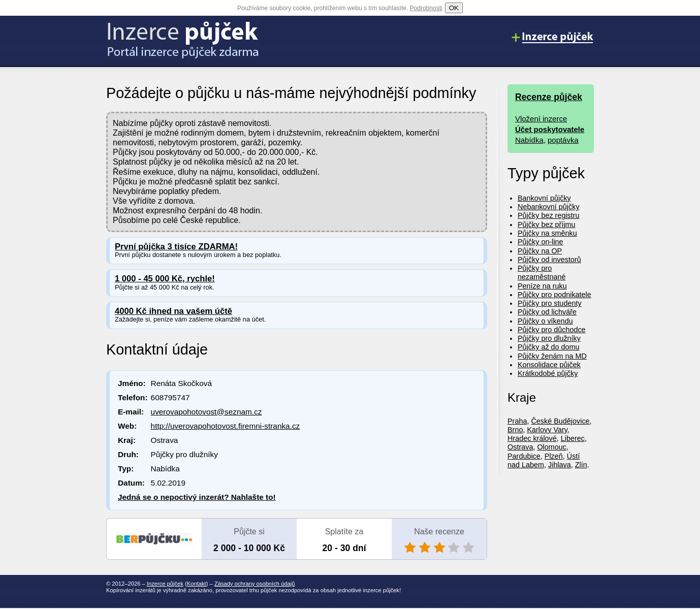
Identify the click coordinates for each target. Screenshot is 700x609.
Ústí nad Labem (544, 460)
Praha (517, 421)
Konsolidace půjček (549, 365)
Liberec (573, 438)
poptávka (563, 140)
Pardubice (524, 456)
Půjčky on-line (540, 242)
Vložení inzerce (541, 119)
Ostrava (520, 447)
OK (454, 8)
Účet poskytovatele (550, 129)
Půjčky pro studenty (550, 303)
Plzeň (554, 456)
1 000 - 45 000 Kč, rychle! (165, 279)
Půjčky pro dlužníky (549, 338)
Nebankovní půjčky (549, 207)
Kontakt (197, 584)
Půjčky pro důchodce (552, 330)
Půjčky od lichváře (547, 312)
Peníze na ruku (542, 286)
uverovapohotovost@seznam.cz (206, 412)
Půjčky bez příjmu (547, 225)
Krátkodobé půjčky (548, 373)
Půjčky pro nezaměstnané (542, 273)
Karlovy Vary (547, 430)
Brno (515, 430)
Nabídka (529, 140)
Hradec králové (532, 438)
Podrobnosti (426, 8)
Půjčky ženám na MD (552, 356)
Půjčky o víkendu (545, 321)
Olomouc (552, 447)
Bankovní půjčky (544, 198)
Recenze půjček (549, 97)
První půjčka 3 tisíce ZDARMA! (176, 247)
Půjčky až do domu (549, 347)
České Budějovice (560, 421)
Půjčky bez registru (549, 215)
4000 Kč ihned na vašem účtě (173, 311)
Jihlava (560, 465)
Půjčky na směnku (547, 233)
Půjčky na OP (540, 251)
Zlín (581, 465)
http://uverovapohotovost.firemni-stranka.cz (226, 426)
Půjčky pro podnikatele (554, 295)
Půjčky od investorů (549, 260)
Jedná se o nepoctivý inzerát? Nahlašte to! (197, 497)
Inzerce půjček (165, 584)
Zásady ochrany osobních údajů (255, 584)
